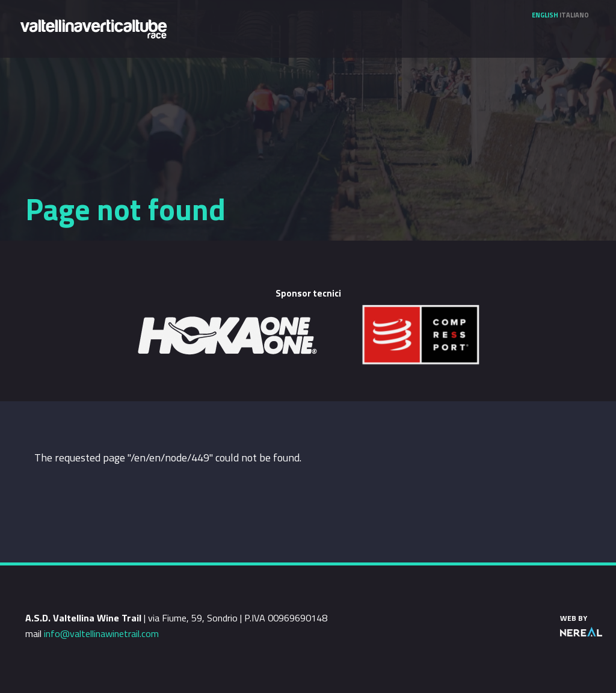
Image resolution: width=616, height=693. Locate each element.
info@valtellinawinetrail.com (101, 633)
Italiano (574, 15)
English (545, 15)
